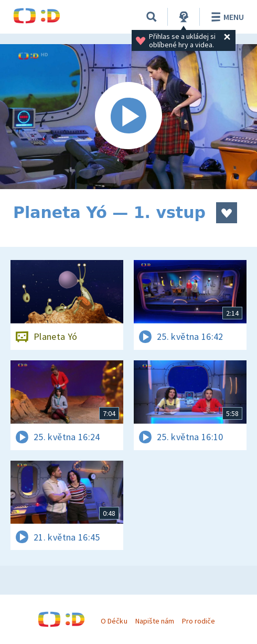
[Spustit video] (128, 117)
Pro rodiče (199, 621)
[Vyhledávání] (152, 17)
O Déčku (114, 621)
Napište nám (155, 621)
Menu (226, 17)
